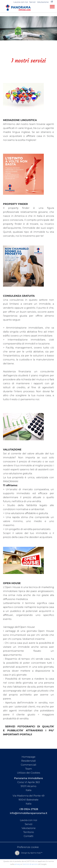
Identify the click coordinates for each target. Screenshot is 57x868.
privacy (17, 864)
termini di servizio (30, 864)
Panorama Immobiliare (28, 778)
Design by (31, 853)
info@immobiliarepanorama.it (29, 813)
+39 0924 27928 (28, 809)
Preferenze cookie (28, 847)
